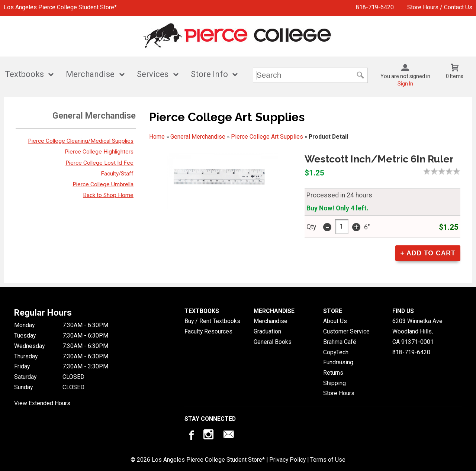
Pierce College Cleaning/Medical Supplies (81, 141)
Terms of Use (328, 460)
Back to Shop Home (108, 195)
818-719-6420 (375, 7)
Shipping (335, 383)
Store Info (209, 74)
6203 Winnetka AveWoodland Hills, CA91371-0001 (417, 331)
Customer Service (346, 331)
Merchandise (90, 74)
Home (157, 137)
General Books (273, 342)
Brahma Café (340, 342)
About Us (335, 321)
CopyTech (336, 352)
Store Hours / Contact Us (440, 7)
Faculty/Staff (117, 174)
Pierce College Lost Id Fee (99, 163)
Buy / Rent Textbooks (212, 321)
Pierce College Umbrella (103, 184)
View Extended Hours (42, 403)
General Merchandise (198, 137)
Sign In (405, 84)
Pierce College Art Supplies (267, 137)
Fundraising (338, 362)
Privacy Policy (287, 460)
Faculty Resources (208, 331)
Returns (333, 373)
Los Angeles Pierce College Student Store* (60, 7)
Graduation (267, 331)
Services (153, 74)
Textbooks (24, 74)
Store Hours (339, 393)
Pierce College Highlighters (99, 152)
